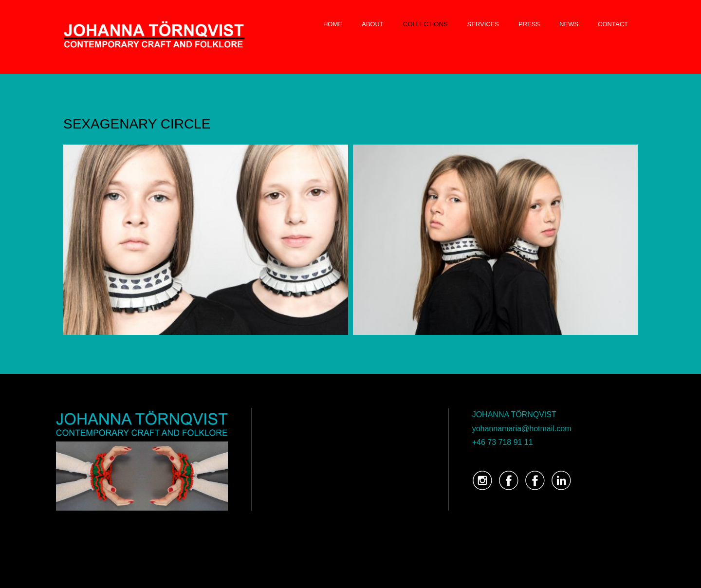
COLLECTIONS (425, 24)
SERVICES (483, 24)
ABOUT (373, 24)
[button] (206, 240)
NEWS (569, 24)
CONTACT (613, 24)
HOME (333, 24)
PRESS (529, 24)
